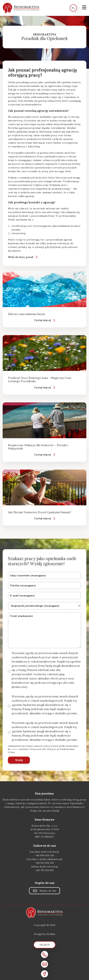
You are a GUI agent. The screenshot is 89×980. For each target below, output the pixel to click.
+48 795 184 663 (44, 870)
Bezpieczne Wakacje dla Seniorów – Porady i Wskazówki (38, 447)
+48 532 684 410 (45, 863)
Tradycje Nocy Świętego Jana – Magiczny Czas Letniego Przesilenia (40, 379)
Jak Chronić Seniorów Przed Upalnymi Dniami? (40, 512)
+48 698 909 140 (44, 855)
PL (73, 8)
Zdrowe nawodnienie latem (26, 314)
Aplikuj (44, 945)
